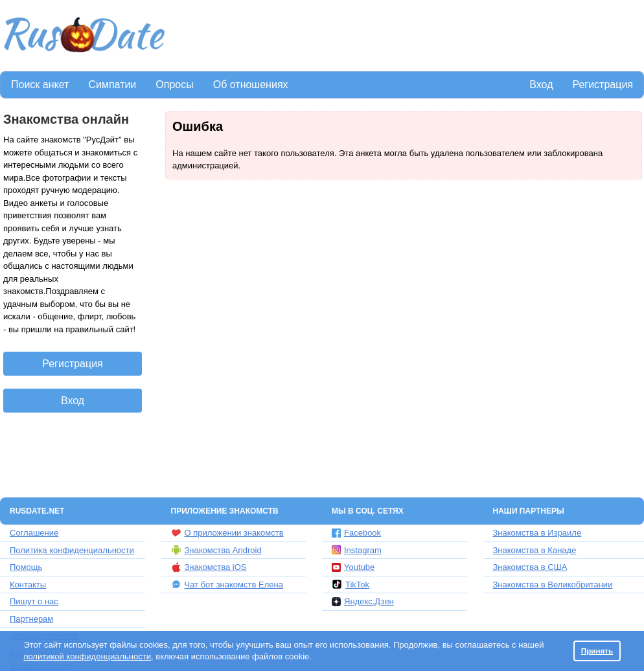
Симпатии (112, 85)
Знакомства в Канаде (535, 550)
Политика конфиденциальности (72, 550)
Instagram (357, 550)
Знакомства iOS (209, 567)
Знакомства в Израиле (537, 533)
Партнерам (31, 619)
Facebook (356, 533)
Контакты (28, 585)
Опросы (174, 85)
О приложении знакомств (227, 533)
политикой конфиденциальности (87, 656)
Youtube (353, 567)
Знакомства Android (216, 550)
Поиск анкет (40, 85)
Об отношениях (251, 85)
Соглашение (34, 533)
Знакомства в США (530, 567)
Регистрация (603, 85)
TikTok (351, 584)
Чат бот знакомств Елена (227, 584)
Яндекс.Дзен (363, 601)
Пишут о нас (34, 601)
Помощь (26, 567)
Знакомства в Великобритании (553, 585)
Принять (597, 651)
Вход (541, 85)
